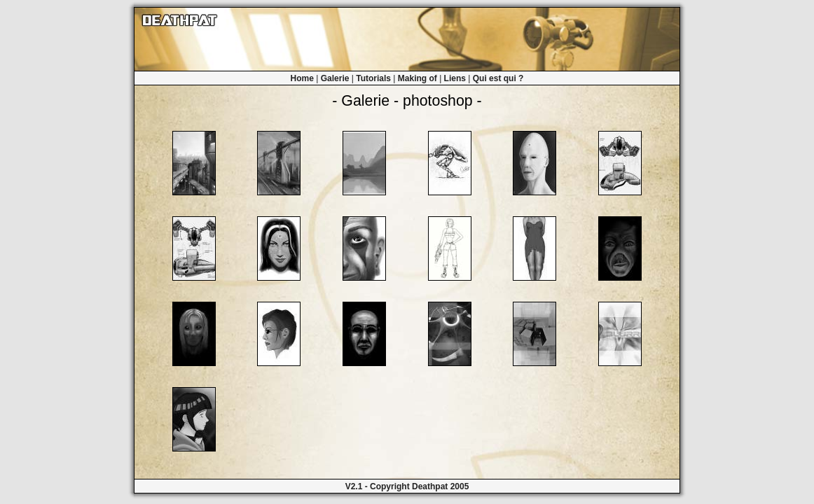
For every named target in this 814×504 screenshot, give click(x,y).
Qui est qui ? (498, 78)
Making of (418, 78)
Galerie (335, 78)
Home (302, 78)
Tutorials (373, 78)
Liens (455, 78)
